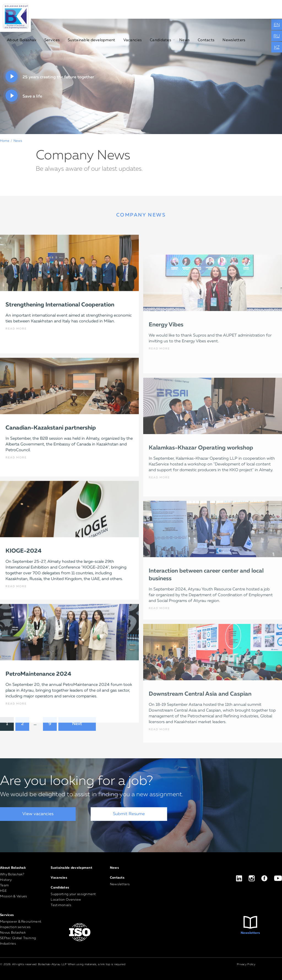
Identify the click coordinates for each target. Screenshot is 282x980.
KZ (277, 48)
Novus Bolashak (13, 933)
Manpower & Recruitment (21, 922)
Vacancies (133, 40)
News (185, 40)
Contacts (206, 40)
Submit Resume (129, 814)
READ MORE (16, 366)
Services (52, 40)
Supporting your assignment (73, 894)
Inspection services (15, 927)
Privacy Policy (246, 964)
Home (5, 141)
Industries (8, 944)
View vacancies (38, 814)
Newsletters (234, 40)
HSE (3, 891)
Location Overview (66, 900)
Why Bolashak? (12, 874)
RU (277, 36)
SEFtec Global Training (18, 938)
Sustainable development (91, 40)
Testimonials (61, 905)
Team (4, 885)
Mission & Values (13, 896)
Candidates (161, 40)
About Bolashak (22, 40)
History (6, 880)
